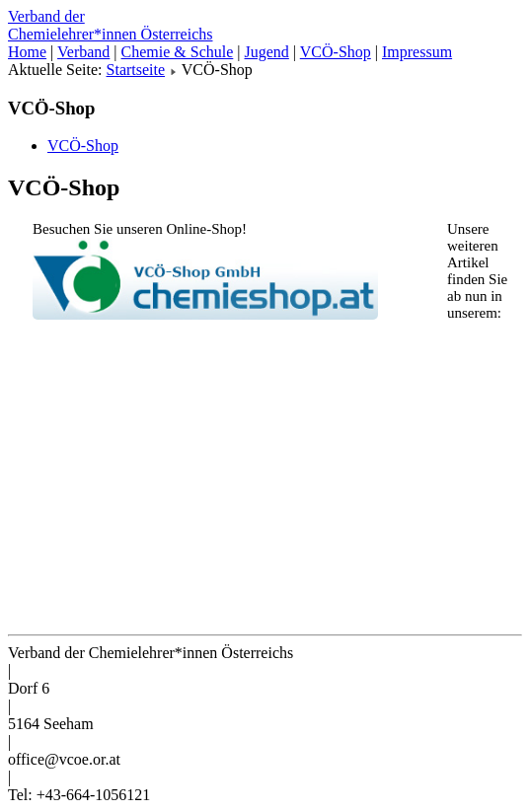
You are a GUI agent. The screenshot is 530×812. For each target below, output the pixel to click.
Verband (83, 52)
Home (27, 52)
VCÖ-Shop (336, 52)
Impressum (417, 52)
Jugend (267, 52)
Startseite (136, 70)
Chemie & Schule (178, 52)
